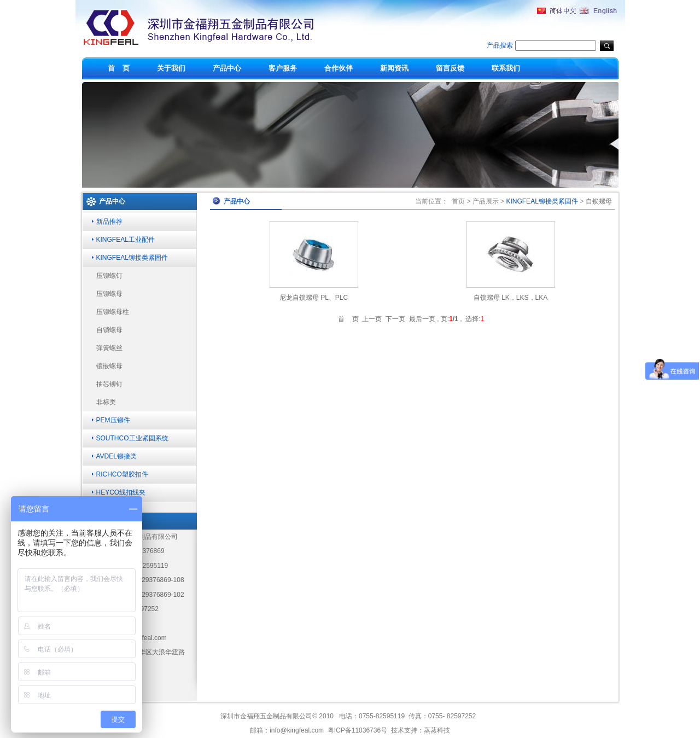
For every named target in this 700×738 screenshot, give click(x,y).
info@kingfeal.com (297, 730)
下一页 (395, 319)
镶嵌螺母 (109, 366)
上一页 (372, 319)
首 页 (119, 68)
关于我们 (171, 68)
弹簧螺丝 (109, 348)
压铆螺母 (109, 294)
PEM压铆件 (113, 420)
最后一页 (422, 319)
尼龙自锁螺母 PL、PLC (314, 298)
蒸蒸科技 (437, 730)
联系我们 (506, 68)
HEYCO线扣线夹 (121, 492)
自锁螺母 (109, 330)
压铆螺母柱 (113, 312)
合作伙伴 (339, 68)
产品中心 (227, 68)
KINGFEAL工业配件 (126, 240)
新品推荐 (109, 222)
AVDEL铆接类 (116, 456)
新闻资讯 (394, 68)
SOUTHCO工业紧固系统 (132, 438)
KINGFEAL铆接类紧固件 (132, 258)
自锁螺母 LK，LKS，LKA (511, 298)
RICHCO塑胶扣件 (122, 474)
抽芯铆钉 (109, 384)
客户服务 (283, 68)
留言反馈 (450, 68)
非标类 (106, 402)
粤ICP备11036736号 (357, 730)
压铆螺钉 (109, 276)
